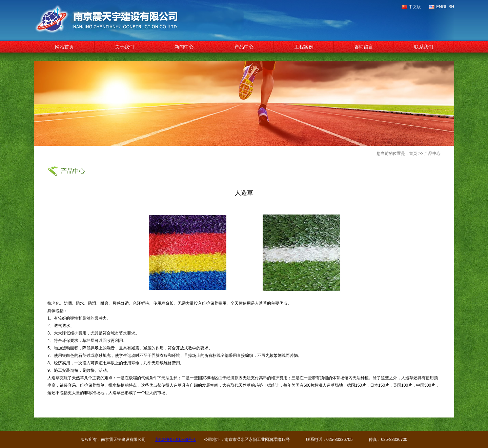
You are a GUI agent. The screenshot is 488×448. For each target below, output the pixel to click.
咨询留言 (364, 47)
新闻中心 (184, 47)
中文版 (415, 7)
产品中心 (244, 47)
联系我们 (424, 47)
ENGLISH (445, 7)
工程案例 (304, 47)
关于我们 (124, 47)
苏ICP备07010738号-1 (176, 440)
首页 (413, 154)
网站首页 (64, 47)
